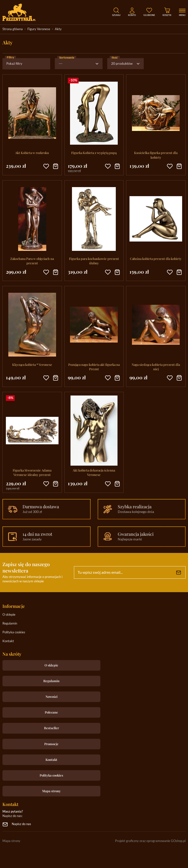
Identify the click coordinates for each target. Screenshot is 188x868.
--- (61, 64)
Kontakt (8, 641)
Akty (58, 29)
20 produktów (122, 64)
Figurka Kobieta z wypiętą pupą (94, 153)
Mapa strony (51, 791)
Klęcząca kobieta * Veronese (32, 364)
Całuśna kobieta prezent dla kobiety (156, 259)
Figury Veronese (39, 29)
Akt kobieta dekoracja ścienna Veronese (94, 472)
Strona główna (13, 29)
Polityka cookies (14, 632)
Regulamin (10, 624)
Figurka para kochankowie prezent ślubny (94, 261)
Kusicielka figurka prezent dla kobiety (156, 155)
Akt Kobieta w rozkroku (32, 153)
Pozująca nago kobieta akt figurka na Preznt (94, 367)
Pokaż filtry (14, 64)
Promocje (51, 744)
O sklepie (9, 615)
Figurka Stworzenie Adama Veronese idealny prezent (32, 472)
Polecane (51, 712)
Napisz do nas (21, 824)
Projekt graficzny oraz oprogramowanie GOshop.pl (150, 841)
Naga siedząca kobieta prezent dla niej (156, 367)
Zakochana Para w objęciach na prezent (32, 261)
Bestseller (52, 728)
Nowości (52, 696)
